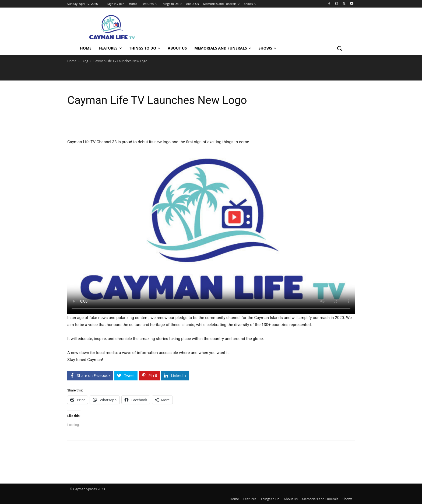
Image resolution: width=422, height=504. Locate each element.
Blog (85, 61)
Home (72, 61)
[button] (339, 48)
